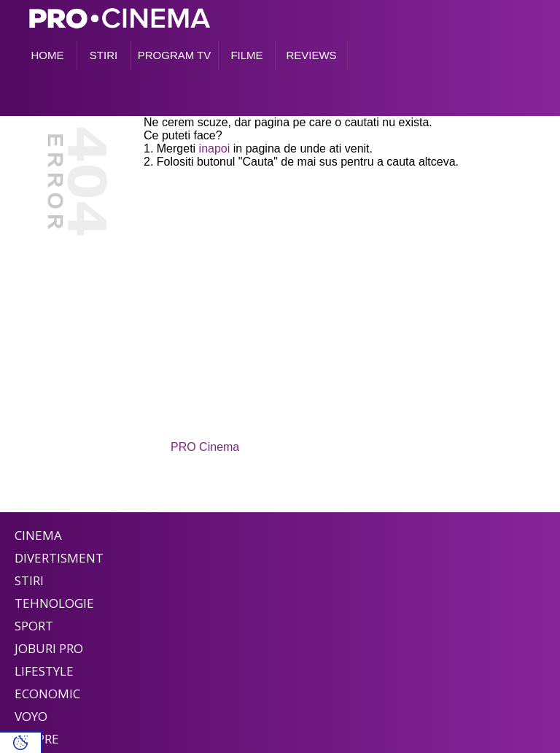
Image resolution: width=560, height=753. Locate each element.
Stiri (29, 580)
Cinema (38, 535)
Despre (37, 739)
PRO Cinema (205, 447)
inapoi (215, 148)
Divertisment (59, 558)
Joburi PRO (49, 648)
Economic (47, 694)
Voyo (31, 716)
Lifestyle (44, 671)
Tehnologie (54, 603)
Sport (34, 626)
